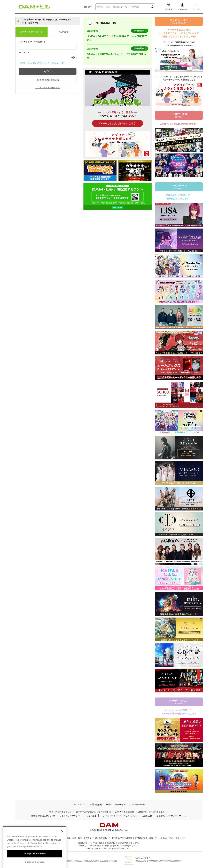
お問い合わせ (96, 805)
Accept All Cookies (35, 862)
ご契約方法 (147, 816)
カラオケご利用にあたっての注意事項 (93, 812)
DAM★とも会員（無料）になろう (117, 123)
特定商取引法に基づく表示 (43, 816)
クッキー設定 (90, 816)
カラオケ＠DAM (138, 805)
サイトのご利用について (60, 812)
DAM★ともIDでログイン (32, 32)
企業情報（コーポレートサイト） (172, 816)
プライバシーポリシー (70, 816)
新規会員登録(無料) (48, 80)
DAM (109, 805)
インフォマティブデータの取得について (119, 816)
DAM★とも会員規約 (124, 812)
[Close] (62, 839)
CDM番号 (64, 32)
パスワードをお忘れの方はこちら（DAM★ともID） (43, 63)
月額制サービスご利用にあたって (153, 812)
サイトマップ (79, 805)
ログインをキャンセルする (48, 88)
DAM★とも (120, 805)
